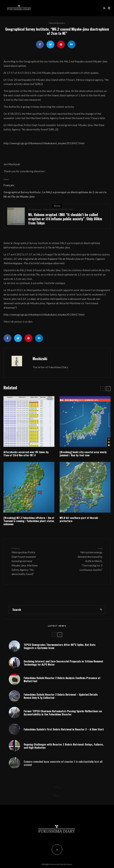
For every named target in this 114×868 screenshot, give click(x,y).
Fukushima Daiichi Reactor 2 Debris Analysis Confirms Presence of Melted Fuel (62, 680)
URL (39, 84)
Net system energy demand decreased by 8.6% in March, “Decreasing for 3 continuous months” (88, 559)
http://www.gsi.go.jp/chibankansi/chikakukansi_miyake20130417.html (44, 143)
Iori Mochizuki (12, 164)
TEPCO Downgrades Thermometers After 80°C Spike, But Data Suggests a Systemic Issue (60, 646)
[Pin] (61, 44)
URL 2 (53, 129)
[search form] (53, 610)
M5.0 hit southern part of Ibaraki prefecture (79, 519)
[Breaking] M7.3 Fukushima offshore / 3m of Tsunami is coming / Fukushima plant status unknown (29, 521)
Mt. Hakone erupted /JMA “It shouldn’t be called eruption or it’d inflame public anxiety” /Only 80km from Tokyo (65, 219)
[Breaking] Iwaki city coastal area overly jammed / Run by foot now (83, 453)
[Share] (40, 44)
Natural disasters (57, 23)
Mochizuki (40, 359)
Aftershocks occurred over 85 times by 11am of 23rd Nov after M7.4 (26, 453)
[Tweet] (50, 44)
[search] (101, 610)
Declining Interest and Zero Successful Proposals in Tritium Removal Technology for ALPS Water (63, 663)
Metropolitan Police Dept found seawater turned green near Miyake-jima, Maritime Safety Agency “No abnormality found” (26, 561)
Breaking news (35, 209)
